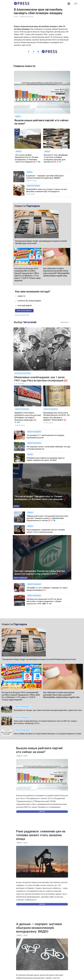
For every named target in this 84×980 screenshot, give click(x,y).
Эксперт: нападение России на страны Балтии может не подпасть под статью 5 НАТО (40, 572)
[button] (69, 4)
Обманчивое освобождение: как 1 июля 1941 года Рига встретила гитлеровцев (39, 379)
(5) (35, 420)
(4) (34, 162)
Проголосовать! (24, 311)
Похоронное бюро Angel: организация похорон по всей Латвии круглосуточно (39, 659)
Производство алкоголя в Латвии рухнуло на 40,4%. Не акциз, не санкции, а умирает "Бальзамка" (56, 416)
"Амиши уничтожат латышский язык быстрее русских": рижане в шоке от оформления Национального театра (47, 518)
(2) (55, 162)
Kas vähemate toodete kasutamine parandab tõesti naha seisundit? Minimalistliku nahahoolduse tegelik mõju (56, 272)
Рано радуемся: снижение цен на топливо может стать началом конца (46, 531)
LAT (76, 4)
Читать (42, 812)
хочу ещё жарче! (25, 305)
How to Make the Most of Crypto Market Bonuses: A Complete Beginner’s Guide (48, 734)
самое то (21, 296)
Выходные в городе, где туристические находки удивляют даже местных (48, 710)
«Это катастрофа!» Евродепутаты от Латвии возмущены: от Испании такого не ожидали (27, 158)
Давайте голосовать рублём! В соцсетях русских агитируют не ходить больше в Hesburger (28, 416)
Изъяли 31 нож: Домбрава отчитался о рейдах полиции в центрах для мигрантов (56, 158)
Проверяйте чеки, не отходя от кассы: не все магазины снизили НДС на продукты (47, 190)
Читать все (64, 322)
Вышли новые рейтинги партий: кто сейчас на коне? (40, 750)
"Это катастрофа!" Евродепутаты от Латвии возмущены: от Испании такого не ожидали (38, 498)
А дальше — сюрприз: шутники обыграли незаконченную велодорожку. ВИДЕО (45, 177)
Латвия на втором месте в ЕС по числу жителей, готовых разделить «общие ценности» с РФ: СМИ (44, 601)
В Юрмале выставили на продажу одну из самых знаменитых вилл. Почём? (46, 459)
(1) (44, 590)
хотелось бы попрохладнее (29, 301)
